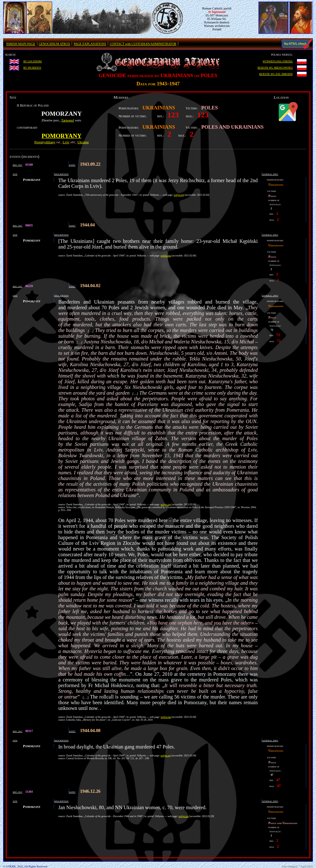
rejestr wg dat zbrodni (276, 74)
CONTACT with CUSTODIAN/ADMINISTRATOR (143, 44)
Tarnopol (68, 120)
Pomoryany (62, 136)
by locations (33, 61)
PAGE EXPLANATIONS (90, 44)
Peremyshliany (45, 142)
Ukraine (83, 142)
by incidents (32, 67)
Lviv (66, 142)
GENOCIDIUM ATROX (55, 44)
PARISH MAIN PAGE (21, 44)
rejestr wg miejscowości (275, 67)
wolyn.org (179, 195)
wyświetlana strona (278, 61)
